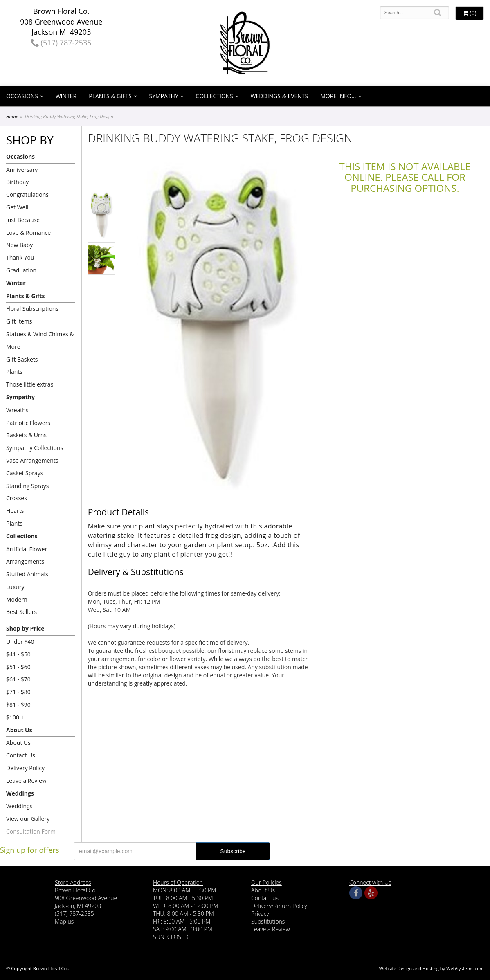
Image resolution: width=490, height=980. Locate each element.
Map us (64, 921)
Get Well (17, 207)
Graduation (21, 270)
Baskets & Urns (26, 435)
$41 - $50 (18, 654)
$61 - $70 (18, 679)
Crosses (17, 498)
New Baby (19, 245)
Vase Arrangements (32, 460)
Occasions (22, 96)
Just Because (23, 220)
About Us (19, 730)
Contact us (265, 898)
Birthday (17, 182)
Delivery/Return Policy (279, 906)
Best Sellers (21, 612)
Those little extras (30, 384)
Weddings (20, 793)
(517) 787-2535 (61, 43)
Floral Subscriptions (32, 309)
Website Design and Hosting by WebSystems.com (432, 968)
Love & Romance (28, 233)
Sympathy (164, 96)
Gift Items (19, 321)
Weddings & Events (280, 96)
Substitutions (268, 921)
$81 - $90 (18, 705)
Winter (66, 96)
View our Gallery (28, 819)
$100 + (15, 717)
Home (12, 116)
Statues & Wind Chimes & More (40, 340)
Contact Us (21, 755)
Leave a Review (26, 781)
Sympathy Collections (35, 448)
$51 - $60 (18, 667)
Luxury (15, 587)
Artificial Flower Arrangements (27, 555)
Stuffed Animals (27, 574)
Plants (14, 372)
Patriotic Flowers (28, 423)
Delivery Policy (25, 768)
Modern (17, 599)
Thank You (20, 257)
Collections (214, 96)
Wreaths (17, 410)
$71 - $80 (18, 692)
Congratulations (27, 194)
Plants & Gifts (110, 96)
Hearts (15, 511)
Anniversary (22, 170)
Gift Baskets (22, 359)
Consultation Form (31, 831)
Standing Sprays (27, 486)
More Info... (338, 96)
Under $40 (20, 642)
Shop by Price (25, 628)
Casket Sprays (25, 473)
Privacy (260, 914)
